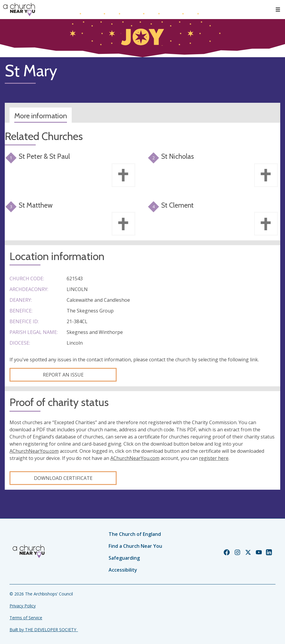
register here (214, 458)
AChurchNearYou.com (34, 451)
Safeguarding (124, 558)
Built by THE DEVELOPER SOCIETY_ (44, 630)
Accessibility (123, 570)
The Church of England (135, 534)
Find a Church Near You (135, 546)
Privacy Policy (23, 606)
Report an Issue (63, 375)
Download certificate (63, 478)
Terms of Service (26, 618)
